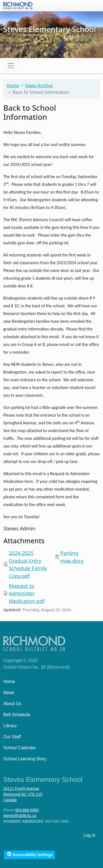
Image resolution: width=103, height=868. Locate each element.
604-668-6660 (27, 810)
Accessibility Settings (30, 854)
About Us (12, 704)
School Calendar (20, 748)
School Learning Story (25, 759)
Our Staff (12, 737)
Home (13, 86)
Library (10, 726)
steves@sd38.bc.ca (20, 816)
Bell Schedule (17, 715)
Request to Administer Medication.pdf (27, 593)
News (9, 693)
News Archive (39, 86)
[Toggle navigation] (11, 66)
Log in (89, 835)
